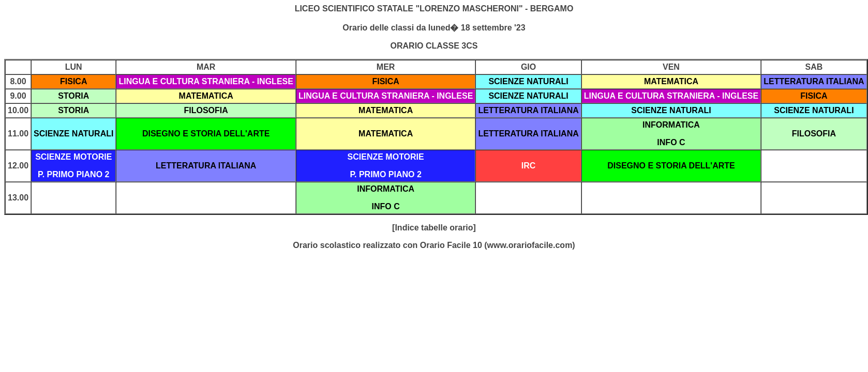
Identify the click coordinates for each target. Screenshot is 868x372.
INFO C (671, 142)
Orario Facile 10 (451, 245)
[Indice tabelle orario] (434, 228)
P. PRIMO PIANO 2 (73, 174)
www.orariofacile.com (530, 245)
